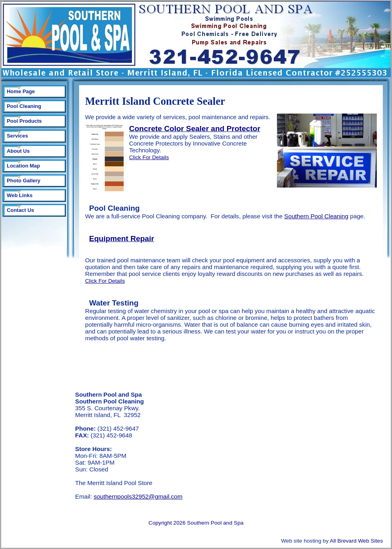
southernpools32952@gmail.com (138, 496)
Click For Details (149, 157)
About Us (18, 151)
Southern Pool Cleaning (316, 216)
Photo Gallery (24, 181)
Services (17, 136)
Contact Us (20, 210)
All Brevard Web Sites (356, 541)
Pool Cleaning (24, 106)
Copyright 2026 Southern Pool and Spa (196, 523)
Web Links (20, 195)
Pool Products (24, 121)
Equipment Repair (122, 239)
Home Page (21, 91)
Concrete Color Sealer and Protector (195, 129)
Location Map (23, 166)
